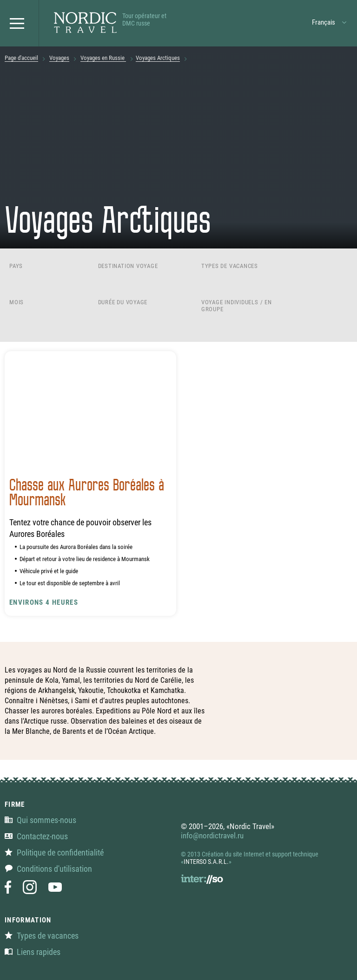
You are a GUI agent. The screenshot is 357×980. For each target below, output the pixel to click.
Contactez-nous (36, 836)
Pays (16, 266)
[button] (20, 23)
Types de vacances (230, 266)
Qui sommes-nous (40, 820)
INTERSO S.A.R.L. (206, 862)
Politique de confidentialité (54, 853)
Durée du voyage (123, 302)
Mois (17, 302)
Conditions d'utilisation (48, 869)
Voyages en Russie (103, 58)
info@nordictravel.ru (212, 836)
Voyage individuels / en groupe (237, 306)
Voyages (59, 58)
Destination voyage (128, 266)
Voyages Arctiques (158, 58)
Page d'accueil (21, 58)
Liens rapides (33, 952)
